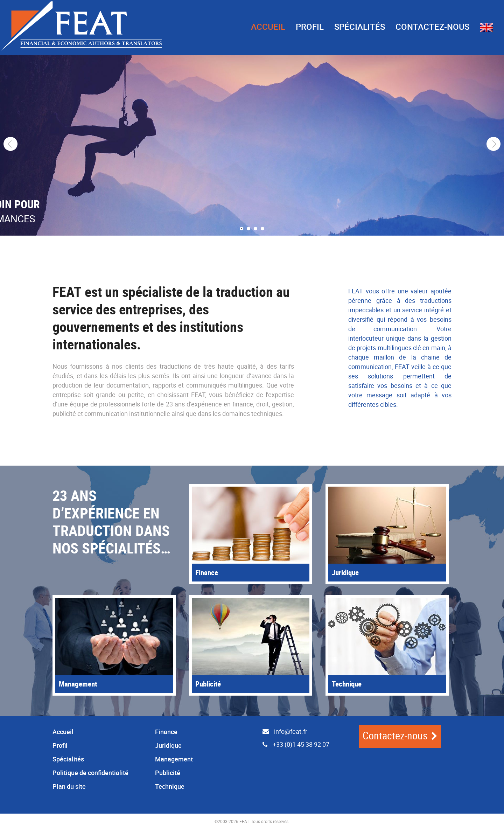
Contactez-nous (432, 27)
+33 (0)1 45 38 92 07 (293, 744)
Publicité (168, 773)
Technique (170, 786)
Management (174, 759)
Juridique (168, 745)
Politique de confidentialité (90, 773)
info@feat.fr (282, 731)
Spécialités (360, 27)
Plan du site (69, 786)
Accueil (268, 27)
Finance (166, 732)
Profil (310, 27)
